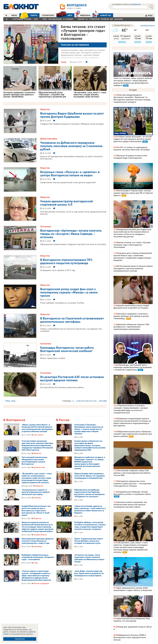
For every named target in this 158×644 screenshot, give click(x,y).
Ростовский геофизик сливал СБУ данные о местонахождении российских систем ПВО (132, 473)
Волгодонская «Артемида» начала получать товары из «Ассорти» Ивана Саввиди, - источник (71, 234)
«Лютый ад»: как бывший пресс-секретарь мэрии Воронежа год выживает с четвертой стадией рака (133, 367)
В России (63, 420)
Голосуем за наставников (75, 45)
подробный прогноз (147, 25)
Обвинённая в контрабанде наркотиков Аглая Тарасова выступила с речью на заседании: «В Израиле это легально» (90, 493)
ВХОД (149, 15)
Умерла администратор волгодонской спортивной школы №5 (66, 203)
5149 (82, 401)
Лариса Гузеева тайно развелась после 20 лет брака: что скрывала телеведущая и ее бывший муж (89, 476)
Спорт (64, 62)
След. (13, 401)
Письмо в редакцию (41, 583)
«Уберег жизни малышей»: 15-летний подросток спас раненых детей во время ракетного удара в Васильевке (133, 139)
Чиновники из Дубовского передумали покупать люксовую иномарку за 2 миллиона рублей (71, 146)
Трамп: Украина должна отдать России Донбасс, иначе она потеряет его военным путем (89, 541)
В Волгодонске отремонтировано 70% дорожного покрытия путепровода (66, 261)
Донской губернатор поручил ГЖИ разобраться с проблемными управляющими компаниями (131, 327)
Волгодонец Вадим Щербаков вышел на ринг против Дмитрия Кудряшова (72, 115)
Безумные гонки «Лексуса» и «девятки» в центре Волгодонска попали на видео (70, 173)
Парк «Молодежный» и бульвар (58, 19)
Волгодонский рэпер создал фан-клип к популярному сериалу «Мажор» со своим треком (69, 292)
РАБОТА (28, 15)
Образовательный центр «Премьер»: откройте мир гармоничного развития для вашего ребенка (133, 434)
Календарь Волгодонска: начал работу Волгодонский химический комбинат (67, 349)
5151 (91, 401)
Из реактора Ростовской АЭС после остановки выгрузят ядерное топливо (72, 378)
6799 (101, 401)
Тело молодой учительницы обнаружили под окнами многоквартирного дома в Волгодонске (34, 461)
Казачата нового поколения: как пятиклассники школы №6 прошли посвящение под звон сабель (130, 505)
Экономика (46, 226)
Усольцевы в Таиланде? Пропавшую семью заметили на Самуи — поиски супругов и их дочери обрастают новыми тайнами (89, 429)
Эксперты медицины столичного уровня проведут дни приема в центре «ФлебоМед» (131, 316)
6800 (105, 401)
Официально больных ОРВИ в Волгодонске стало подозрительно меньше (130, 637)
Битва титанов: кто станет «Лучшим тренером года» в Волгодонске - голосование (83, 32)
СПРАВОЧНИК (48, 15)
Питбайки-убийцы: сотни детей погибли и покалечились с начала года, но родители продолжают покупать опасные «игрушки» (90, 526)
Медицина (83, 15)
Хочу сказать (38, 435)
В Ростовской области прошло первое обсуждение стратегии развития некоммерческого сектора (133, 268)
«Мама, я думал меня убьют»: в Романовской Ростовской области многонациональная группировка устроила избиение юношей (37, 428)
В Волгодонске (14, 420)
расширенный (135, 4)
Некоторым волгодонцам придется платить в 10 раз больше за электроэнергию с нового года (38, 541)
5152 (95, 401)
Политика (37, 498)
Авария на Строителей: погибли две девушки (100, 19)
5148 (78, 401)
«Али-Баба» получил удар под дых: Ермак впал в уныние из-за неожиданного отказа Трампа (89, 573)
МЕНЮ (14, 15)
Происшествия (39, 467)
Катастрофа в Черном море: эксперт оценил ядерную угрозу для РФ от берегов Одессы (133, 193)
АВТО (64, 15)
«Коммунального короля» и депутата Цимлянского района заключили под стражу (36, 492)
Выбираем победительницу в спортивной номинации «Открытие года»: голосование (38, 557)
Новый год (102, 15)
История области (40, 535)
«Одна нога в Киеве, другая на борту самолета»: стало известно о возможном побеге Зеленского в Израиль (90, 509)
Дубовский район (49, 139)
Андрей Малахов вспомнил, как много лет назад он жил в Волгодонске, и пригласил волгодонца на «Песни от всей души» (36, 511)
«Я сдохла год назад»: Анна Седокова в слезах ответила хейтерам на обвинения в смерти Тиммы (89, 558)
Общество (45, 109)
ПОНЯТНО (20, 639)
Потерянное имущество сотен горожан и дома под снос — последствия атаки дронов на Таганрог (132, 484)
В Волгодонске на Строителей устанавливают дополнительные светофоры (72, 320)
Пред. (8, 401)
